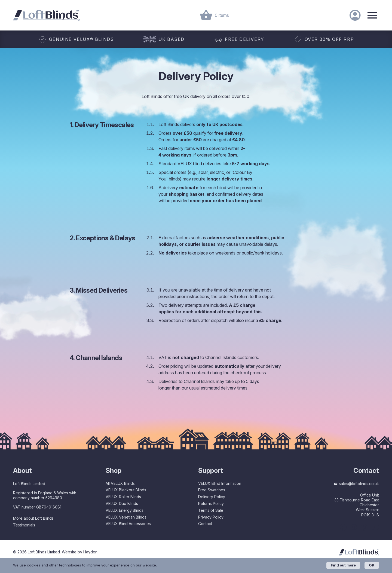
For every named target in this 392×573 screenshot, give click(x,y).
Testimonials (24, 525)
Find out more (343, 565)
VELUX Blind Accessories (128, 524)
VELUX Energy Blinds (125, 510)
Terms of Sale (211, 510)
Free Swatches (212, 490)
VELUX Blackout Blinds (126, 490)
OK (372, 565)
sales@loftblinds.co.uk (356, 484)
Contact (205, 524)
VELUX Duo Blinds (122, 503)
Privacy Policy (211, 517)
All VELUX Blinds (120, 483)
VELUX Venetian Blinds (126, 517)
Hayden (90, 552)
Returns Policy (211, 503)
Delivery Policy (212, 497)
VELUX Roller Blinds (123, 497)
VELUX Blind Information (220, 483)
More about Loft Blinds (33, 518)
